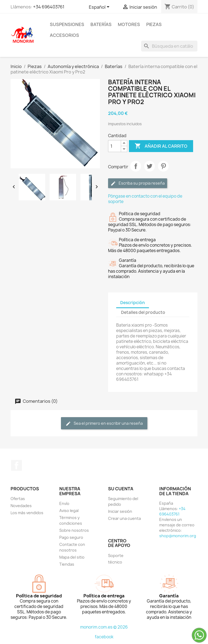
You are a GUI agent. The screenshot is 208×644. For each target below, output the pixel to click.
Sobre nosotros (74, 530)
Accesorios (64, 35)
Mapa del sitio (72, 557)
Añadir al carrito (161, 146)
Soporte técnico (116, 559)
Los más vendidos (27, 513)
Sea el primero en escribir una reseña (104, 424)
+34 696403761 (49, 7)
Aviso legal (69, 511)
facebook (104, 637)
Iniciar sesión (120, 511)
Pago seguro (71, 537)
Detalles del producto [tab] (143, 312)
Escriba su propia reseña (138, 183)
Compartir (136, 166)
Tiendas (67, 564)
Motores (129, 24)
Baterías (101, 24)
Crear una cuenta (124, 518)
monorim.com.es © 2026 (104, 627)
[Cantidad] (115, 146)
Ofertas (18, 499)
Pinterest (163, 166)
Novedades (21, 506)
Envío (64, 503)
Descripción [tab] (133, 303)
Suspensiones (67, 24)
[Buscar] (169, 46)
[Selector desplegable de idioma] (100, 7)
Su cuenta (121, 489)
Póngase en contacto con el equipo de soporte (145, 199)
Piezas (154, 24)
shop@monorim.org (178, 536)
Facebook (17, 465)
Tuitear (149, 166)
